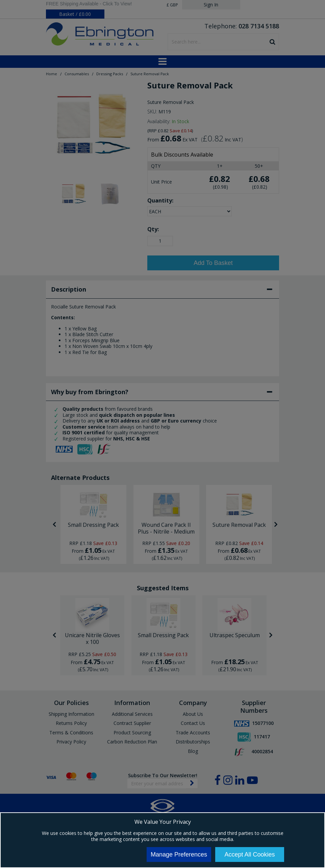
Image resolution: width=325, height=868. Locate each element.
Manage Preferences (179, 855)
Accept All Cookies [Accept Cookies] (249, 855)
